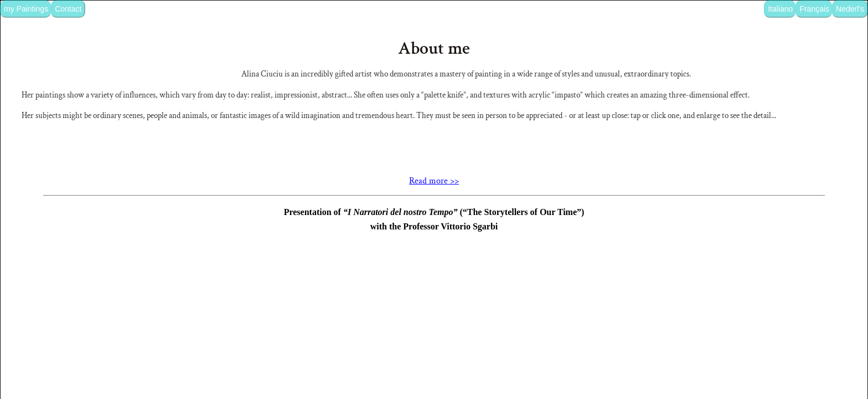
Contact (68, 9)
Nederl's (850, 9)
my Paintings (26, 9)
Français (814, 9)
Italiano (780, 9)
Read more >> (434, 265)
